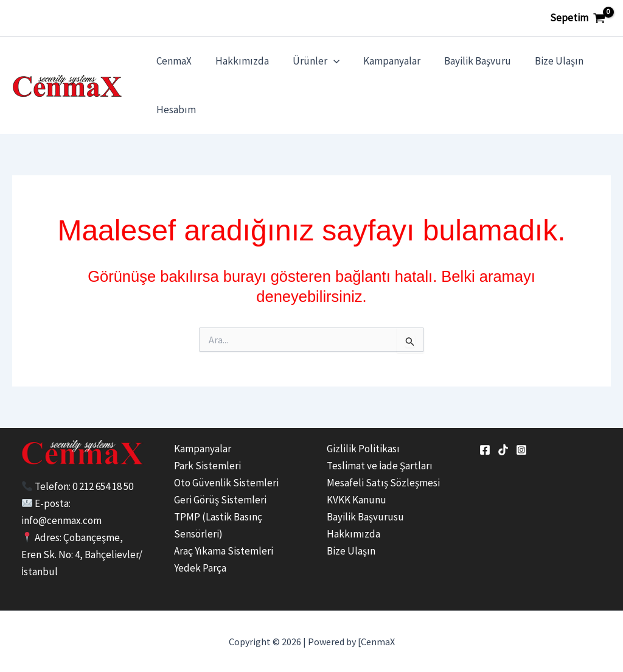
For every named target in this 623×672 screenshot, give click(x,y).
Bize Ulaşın (542, 61)
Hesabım (174, 110)
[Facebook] (485, 450)
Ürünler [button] (308, 61)
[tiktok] (503, 450)
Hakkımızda (237, 61)
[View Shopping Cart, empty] (578, 18)
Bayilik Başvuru (464, 61)
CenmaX (172, 61)
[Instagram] (521, 450)
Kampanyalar (381, 61)
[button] (325, 61)
